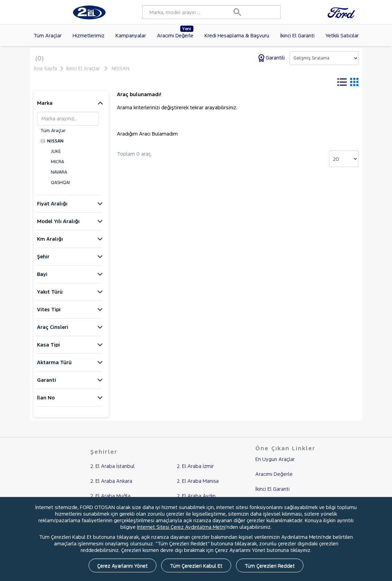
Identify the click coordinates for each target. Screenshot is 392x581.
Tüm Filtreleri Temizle (189, 82)
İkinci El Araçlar (83, 68)
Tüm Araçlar (48, 35)
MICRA (57, 166)
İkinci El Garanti (297, 35)
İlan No (46, 402)
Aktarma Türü (54, 367)
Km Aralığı (50, 243)
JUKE (56, 156)
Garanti (47, 384)
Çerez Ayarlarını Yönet (122, 566)
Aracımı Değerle (175, 32)
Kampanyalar (131, 35)
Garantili (272, 58)
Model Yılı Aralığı (58, 226)
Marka (45, 107)
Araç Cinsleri (53, 331)
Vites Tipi (49, 314)
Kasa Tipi (48, 349)
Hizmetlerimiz (89, 35)
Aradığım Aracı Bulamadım (147, 138)
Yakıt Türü (50, 296)
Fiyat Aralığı (52, 208)
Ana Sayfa (45, 68)
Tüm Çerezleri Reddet (270, 566)
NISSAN (121, 68)
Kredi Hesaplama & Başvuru (237, 35)
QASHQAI (60, 187)
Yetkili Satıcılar (342, 35)
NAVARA (59, 177)
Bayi (42, 279)
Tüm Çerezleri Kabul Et (196, 566)
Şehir (43, 261)
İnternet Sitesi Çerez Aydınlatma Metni (181, 527)
